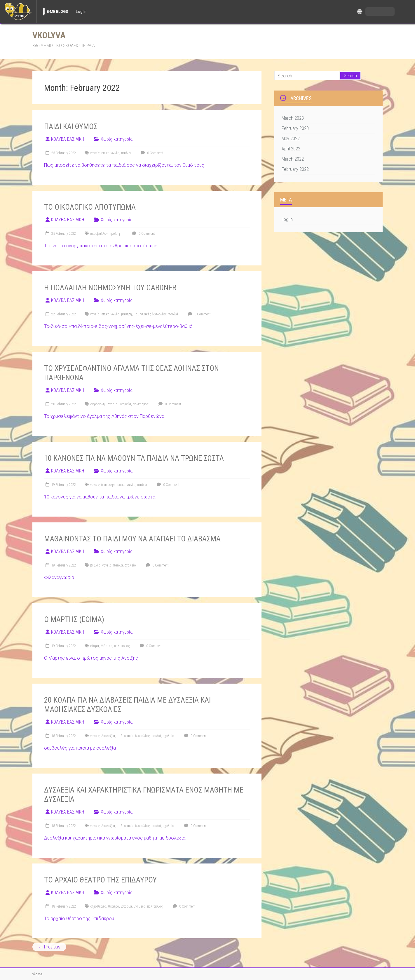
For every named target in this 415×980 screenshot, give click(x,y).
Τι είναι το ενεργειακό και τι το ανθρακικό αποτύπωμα (101, 246)
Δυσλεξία (108, 736)
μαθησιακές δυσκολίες (150, 314)
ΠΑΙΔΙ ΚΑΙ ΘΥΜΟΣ (71, 126)
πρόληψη (116, 234)
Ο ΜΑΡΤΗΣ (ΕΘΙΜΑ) (74, 619)
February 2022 (295, 169)
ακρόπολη (97, 404)
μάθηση (127, 314)
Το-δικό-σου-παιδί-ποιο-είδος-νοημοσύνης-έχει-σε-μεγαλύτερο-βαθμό (118, 326)
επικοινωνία (110, 153)
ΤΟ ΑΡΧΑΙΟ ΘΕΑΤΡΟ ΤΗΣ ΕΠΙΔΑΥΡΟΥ (100, 880)
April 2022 (291, 149)
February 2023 (295, 128)
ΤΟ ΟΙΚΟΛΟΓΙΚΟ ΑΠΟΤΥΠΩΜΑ (90, 207)
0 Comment (151, 153)
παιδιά (126, 153)
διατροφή (108, 485)
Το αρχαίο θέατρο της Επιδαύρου (79, 919)
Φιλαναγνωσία (59, 577)
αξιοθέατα (98, 906)
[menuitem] (18, 12)
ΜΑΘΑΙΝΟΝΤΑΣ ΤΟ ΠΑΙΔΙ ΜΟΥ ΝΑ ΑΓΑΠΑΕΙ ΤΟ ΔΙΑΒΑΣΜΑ (132, 539)
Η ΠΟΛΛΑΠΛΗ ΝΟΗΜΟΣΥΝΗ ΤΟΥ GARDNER (110, 288)
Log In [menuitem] (81, 12)
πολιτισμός (141, 404)
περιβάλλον (99, 234)
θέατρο (114, 906)
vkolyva (49, 35)
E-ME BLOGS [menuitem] (57, 12)
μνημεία (125, 404)
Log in (287, 219)
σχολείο (130, 565)
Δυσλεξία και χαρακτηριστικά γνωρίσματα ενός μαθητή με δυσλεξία (115, 838)
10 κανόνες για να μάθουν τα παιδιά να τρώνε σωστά (100, 497)
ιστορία (112, 404)
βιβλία (95, 565)
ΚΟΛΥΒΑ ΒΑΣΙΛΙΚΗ (68, 139)
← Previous (49, 947)
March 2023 (293, 118)
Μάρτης (107, 646)
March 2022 (293, 159)
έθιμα (95, 646)
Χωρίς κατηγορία (117, 139)
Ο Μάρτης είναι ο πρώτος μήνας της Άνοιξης (91, 658)
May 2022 (291, 139)
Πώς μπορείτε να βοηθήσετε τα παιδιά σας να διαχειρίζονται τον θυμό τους (124, 165)
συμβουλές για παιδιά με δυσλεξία (80, 748)
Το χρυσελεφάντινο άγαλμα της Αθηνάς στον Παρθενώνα (104, 416)
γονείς (95, 153)
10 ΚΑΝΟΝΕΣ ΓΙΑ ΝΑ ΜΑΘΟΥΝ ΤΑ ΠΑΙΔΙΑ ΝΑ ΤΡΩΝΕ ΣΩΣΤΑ (134, 458)
